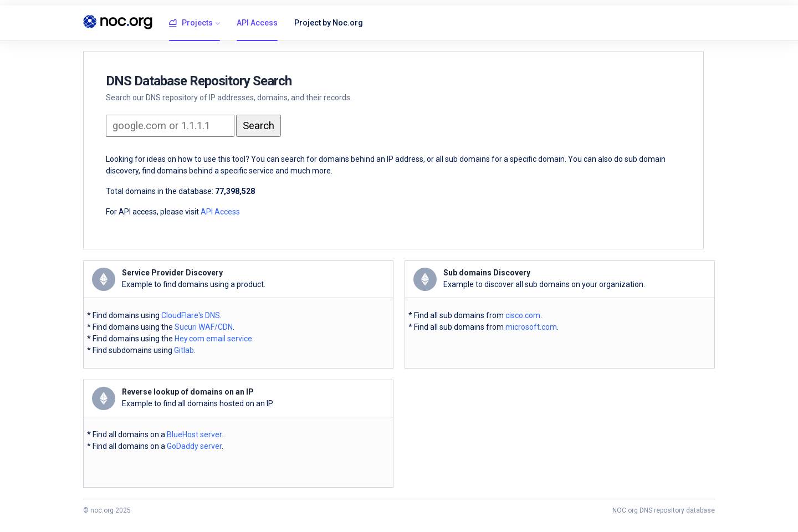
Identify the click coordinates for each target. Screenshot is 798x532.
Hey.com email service (213, 339)
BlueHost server (194, 434)
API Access (257, 23)
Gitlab (184, 350)
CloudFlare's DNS (191, 315)
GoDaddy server (194, 446)
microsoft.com (531, 327)
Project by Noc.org (329, 23)
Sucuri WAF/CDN (204, 327)
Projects (191, 23)
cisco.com (523, 315)
